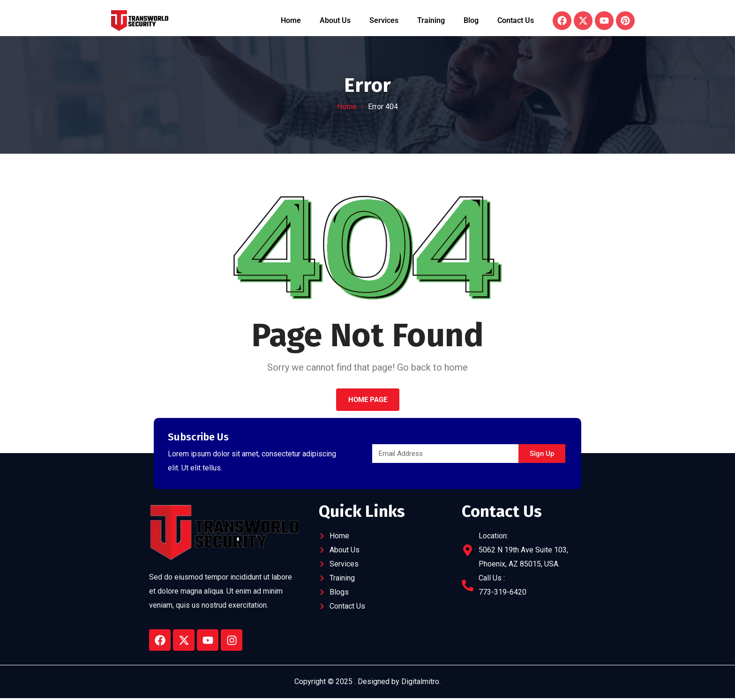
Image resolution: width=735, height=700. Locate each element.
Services (384, 20)
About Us (335, 20)
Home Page (368, 400)
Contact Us (516, 20)
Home (291, 20)
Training (431, 20)
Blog (471, 20)
